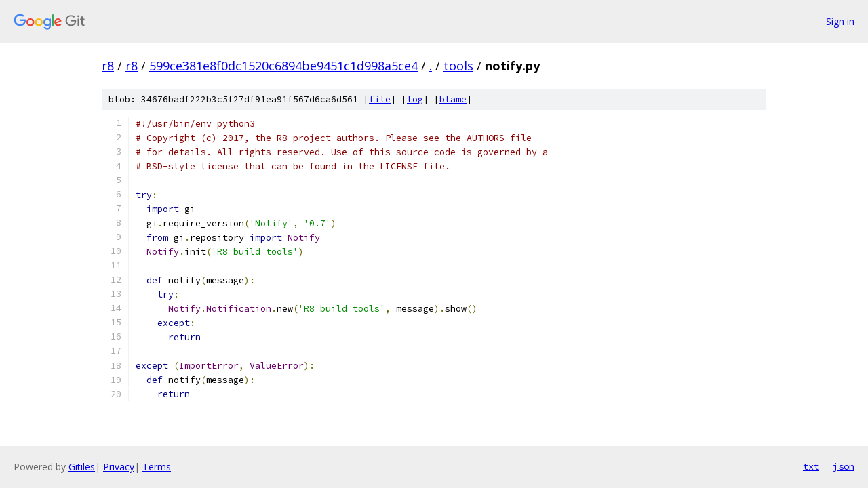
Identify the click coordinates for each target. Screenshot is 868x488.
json (844, 466)
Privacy (119, 467)
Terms (157, 467)
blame (453, 99)
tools (458, 66)
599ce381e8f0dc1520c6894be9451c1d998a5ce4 (283, 66)
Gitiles (82, 467)
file (380, 99)
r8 (108, 66)
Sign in (840, 21)
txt (811, 466)
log (415, 99)
